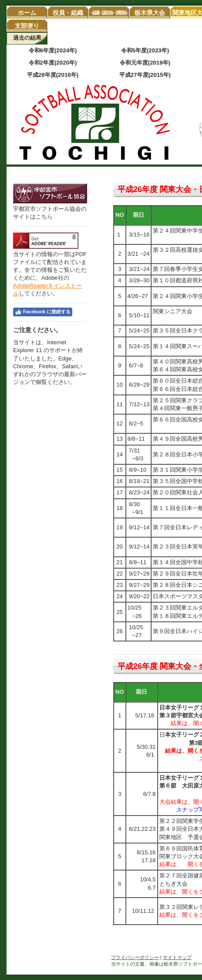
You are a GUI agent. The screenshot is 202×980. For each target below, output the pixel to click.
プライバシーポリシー (135, 957)
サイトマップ (177, 957)
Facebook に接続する (43, 312)
